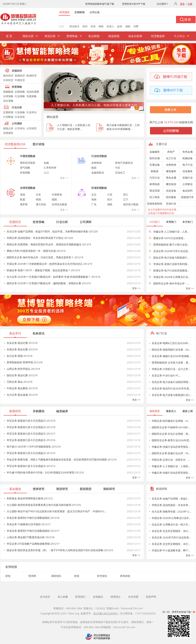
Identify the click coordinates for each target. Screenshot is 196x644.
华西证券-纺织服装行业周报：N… (171, 421)
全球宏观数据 (28, 188)
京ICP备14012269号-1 (106, 613)
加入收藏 (63, 597)
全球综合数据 (59, 204)
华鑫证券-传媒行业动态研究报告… (171, 447)
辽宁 (126, 199)
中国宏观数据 (28, 156)
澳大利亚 (41, 204)
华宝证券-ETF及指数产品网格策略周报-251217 (33, 544)
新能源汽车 (187, 197)
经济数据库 (158, 36)
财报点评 (8, 128)
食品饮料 (188, 191)
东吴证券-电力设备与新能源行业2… (172, 395)
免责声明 (151, 597)
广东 (94, 204)
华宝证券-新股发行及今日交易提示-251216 (31, 440)
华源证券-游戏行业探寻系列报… (169, 264)
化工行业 (171, 158)
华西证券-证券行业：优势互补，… (171, 460)
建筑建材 (171, 171)
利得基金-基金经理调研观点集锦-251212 (30, 498)
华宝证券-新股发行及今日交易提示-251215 (31, 453)
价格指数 (25, 173)
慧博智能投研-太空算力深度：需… (171, 363)
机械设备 (188, 158)
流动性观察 (33, 92)
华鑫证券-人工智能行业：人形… (169, 232)
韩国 (38, 199)
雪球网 (32, 576)
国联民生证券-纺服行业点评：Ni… (171, 453)
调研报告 (56, 576)
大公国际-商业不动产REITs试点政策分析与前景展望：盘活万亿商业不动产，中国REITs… (56, 511)
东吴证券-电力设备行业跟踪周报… (171, 382)
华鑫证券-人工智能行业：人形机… (171, 466)
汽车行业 (155, 178)
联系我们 (80, 597)
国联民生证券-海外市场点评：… (169, 283)
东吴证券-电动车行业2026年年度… (171, 388)
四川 (110, 199)
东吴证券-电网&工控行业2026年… (171, 343)
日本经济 (8, 80)
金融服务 (155, 152)
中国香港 (57, 195)
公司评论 (20, 128)
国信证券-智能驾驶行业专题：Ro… (171, 350)
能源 (94, 168)
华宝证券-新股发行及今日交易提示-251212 (31, 466)
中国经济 (20, 80)
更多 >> (64, 178)
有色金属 (188, 152)
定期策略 (20, 92)
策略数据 (8, 92)
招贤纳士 (116, 597)
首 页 (9, 36)
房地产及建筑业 (124, 163)
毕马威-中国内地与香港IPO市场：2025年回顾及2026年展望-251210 (45, 472)
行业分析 (17, 107)
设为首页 (45, 597)
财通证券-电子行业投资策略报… (169, 270)
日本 (38, 195)
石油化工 (120, 173)
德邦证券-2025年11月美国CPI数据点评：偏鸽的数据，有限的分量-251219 (49, 283)
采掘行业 (188, 178)
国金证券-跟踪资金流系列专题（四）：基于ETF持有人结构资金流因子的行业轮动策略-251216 (60, 550)
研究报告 (102, 576)
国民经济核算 (28, 163)
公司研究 (32, 128)
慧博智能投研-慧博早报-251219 (25, 362)
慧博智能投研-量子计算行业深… (169, 245)
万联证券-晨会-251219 (20, 382)
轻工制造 (155, 197)
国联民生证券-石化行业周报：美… (171, 434)
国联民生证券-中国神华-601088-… (171, 427)
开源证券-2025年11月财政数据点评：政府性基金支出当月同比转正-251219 (49, 264)
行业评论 (32, 112)
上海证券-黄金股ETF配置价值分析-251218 (30, 537)
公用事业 (188, 184)
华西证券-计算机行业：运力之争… (171, 369)
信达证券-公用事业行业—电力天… (171, 524)
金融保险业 (98, 173)
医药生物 (155, 158)
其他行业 (171, 204)
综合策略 (8, 101)
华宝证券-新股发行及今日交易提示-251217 (31, 434)
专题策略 (32, 96)
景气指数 (25, 168)
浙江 (126, 195)
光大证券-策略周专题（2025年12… (171, 512)
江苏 (110, 195)
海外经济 (8, 76)
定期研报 (8, 112)
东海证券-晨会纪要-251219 (22, 349)
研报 (8, 576)
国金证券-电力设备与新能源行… (169, 258)
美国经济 (20, 76)
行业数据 (8, 117)
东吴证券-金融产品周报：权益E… (170, 499)
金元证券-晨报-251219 (20, 356)
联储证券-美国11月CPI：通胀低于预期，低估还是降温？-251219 (43, 270)
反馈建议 (98, 597)
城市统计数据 (131, 204)
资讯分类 (50, 36)
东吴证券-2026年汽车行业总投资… (171, 537)
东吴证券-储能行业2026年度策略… (171, 356)
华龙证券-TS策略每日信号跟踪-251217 (29, 524)
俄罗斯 (24, 204)
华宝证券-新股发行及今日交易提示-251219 (31, 421)
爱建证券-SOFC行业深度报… (167, 238)
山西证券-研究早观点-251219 (23, 369)
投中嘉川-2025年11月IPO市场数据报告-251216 (34, 447)
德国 (54, 199)
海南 (94, 199)
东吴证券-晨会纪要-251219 (22, 343)
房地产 (171, 152)
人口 (46, 173)
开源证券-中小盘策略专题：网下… (171, 550)
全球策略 (8, 96)
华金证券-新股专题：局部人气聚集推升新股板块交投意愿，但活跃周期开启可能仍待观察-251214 (62, 459)
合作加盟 (133, 597)
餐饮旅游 (171, 184)
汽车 (118, 168)
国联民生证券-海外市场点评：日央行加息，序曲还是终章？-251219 (45, 257)
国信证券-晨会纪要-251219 (22, 375)
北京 (94, 195)
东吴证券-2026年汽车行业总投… (170, 251)
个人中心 (179, 36)
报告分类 (28, 36)
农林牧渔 (96, 163)
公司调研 (17, 123)
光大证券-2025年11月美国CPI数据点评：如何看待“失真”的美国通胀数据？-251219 (53, 277)
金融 (46, 163)
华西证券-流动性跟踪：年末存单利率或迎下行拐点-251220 (40, 238)
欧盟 (23, 199)
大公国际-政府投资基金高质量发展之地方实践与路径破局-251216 (44, 505)
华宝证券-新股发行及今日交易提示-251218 (31, 427)
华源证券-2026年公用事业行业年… (171, 518)
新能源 (155, 171)
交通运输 (155, 165)
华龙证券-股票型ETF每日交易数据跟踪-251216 (33, 518)
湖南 (110, 204)
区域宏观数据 (99, 188)
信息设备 (171, 191)
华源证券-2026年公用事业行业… (170, 277)
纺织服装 (171, 197)
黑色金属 (171, 178)
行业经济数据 (99, 156)
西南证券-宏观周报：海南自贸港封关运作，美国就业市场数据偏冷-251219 (49, 244)
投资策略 (17, 87)
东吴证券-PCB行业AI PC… (166, 375)
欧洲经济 (32, 76)
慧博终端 (72, 36)
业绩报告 (8, 133)
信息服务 (188, 171)
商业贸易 (155, 191)
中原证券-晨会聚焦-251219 (22, 388)
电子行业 (188, 165)
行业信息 (20, 117)
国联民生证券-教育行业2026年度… (171, 440)
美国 (23, 195)
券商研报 (125, 576)
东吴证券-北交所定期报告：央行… (171, 531)
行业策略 (20, 96)
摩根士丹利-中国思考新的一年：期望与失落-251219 (36, 251)
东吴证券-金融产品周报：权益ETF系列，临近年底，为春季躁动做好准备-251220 (52, 231)
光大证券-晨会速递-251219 (22, 395)
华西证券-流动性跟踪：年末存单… (171, 505)
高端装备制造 (155, 204)
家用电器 (155, 184)
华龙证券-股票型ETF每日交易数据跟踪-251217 (33, 531)
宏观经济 (17, 71)
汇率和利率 (50, 168)
